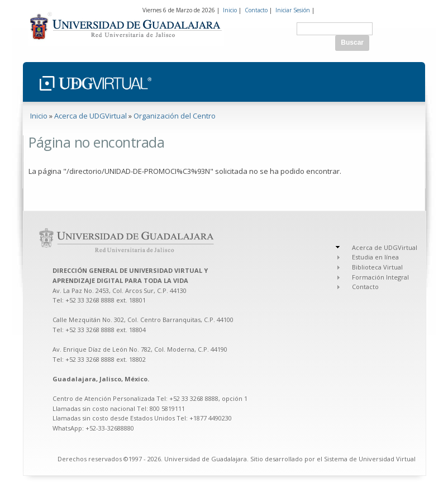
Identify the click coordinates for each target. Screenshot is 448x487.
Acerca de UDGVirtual (90, 116)
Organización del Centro (175, 116)
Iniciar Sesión (293, 10)
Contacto (256, 10)
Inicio (230, 10)
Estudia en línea (375, 257)
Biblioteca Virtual (377, 267)
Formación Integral (380, 277)
